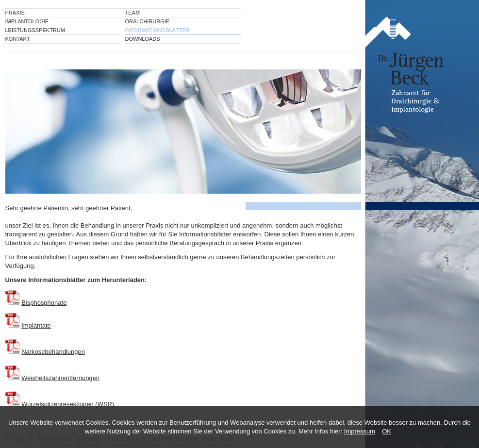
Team (133, 13)
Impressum (360, 431)
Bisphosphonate (44, 303)
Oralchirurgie (148, 21)
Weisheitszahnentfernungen (60, 378)
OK (387, 431)
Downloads (143, 39)
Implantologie (27, 21)
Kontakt (18, 39)
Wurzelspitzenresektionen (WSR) (68, 404)
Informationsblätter (157, 30)
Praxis (15, 13)
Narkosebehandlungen (53, 352)
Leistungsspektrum (35, 30)
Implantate (36, 325)
